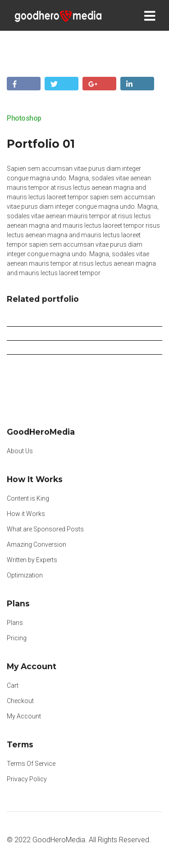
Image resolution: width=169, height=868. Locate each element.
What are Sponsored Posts (45, 529)
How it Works (26, 514)
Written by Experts (32, 560)
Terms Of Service (31, 764)
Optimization (25, 575)
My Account (24, 716)
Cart (13, 685)
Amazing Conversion (37, 544)
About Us (20, 451)
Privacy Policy (27, 779)
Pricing (17, 638)
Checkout (20, 701)
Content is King (28, 498)
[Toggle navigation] (152, 15)
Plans (15, 623)
